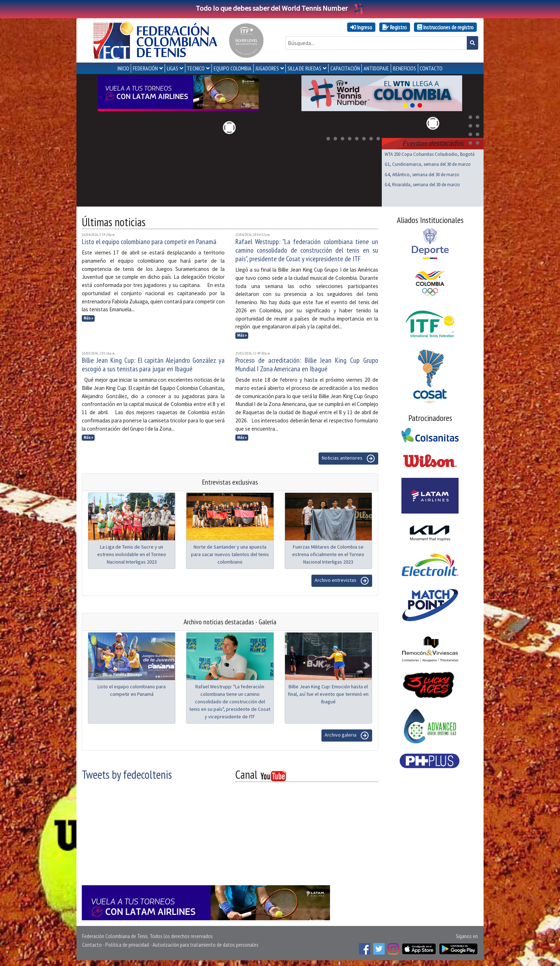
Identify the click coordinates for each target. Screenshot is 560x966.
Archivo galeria (347, 735)
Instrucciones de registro (445, 27)
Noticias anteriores (348, 459)
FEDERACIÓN (145, 68)
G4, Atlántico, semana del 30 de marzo (422, 175)
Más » (88, 318)
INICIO (123, 68)
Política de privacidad (127, 945)
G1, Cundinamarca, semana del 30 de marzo (428, 164)
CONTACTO (431, 68)
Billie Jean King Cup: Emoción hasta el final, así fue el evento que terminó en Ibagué (328, 694)
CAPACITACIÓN (345, 68)
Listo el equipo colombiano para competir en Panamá (149, 242)
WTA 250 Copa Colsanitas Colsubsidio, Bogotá (430, 154)
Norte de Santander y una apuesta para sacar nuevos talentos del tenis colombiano (230, 554)
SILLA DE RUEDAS (304, 68)
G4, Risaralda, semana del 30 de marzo (422, 185)
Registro (395, 27)
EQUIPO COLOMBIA (232, 68)
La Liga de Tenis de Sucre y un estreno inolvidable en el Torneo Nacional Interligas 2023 (132, 554)
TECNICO (196, 68)
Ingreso (361, 27)
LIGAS (172, 68)
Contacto (92, 945)
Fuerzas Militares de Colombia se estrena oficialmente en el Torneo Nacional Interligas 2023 (328, 554)
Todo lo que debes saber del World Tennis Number (280, 8)
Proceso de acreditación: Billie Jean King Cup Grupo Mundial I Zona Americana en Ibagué (307, 365)
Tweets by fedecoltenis (127, 774)
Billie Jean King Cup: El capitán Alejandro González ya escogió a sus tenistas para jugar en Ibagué (153, 365)
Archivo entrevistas (342, 581)
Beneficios (404, 68)
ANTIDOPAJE (376, 68)
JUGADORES (267, 68)
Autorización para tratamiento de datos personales (206, 945)
